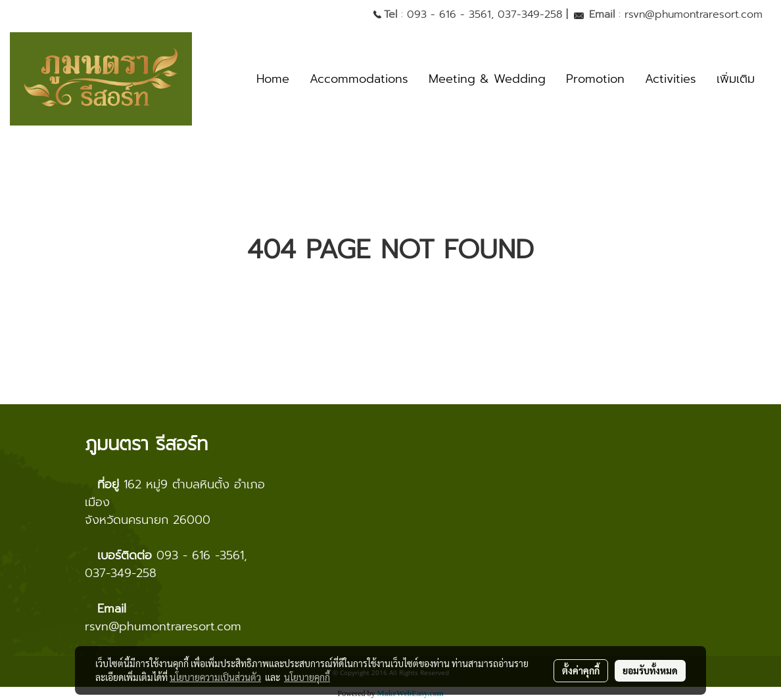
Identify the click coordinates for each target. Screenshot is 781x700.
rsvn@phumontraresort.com (694, 14)
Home (273, 79)
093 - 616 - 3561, (450, 14)
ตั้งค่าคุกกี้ (581, 670)
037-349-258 (530, 14)
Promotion (595, 79)
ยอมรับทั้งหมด (650, 670)
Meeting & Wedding (487, 79)
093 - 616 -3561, (202, 555)
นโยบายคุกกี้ (307, 677)
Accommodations (359, 79)
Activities (671, 79)
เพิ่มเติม (736, 79)
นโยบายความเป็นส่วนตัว (215, 677)
